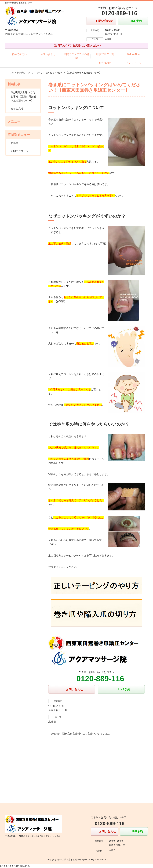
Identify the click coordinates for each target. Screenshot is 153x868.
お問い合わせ (48, 54)
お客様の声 (105, 63)
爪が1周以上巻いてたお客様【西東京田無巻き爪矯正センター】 (23, 96)
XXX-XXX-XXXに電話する (15, 866)
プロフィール (133, 63)
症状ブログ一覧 (105, 54)
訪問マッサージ (20, 151)
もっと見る (17, 108)
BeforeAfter (133, 54)
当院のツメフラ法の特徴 (76, 56)
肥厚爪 (15, 143)
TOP (12, 73)
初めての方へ (19, 54)
